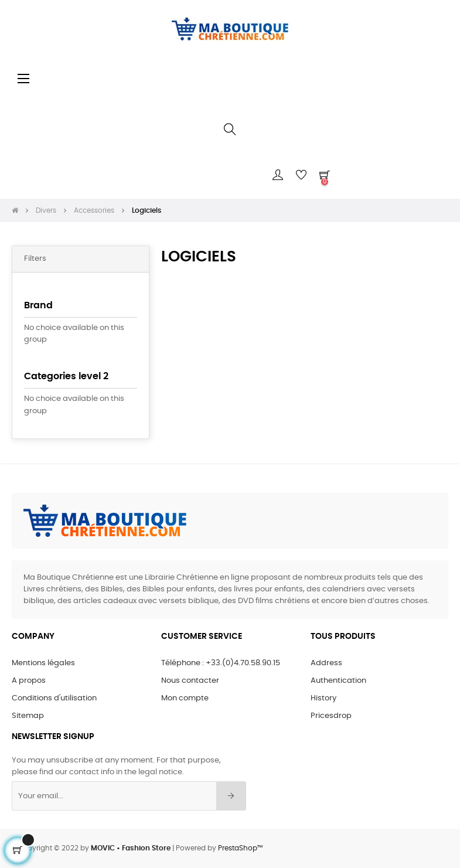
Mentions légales (43, 663)
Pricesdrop (331, 716)
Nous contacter (190, 681)
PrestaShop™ (240, 848)
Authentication (338, 681)
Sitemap (28, 716)
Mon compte (185, 698)
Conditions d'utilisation (54, 698)
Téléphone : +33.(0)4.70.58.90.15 (221, 663)
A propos (29, 681)
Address (326, 663)
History (323, 698)
